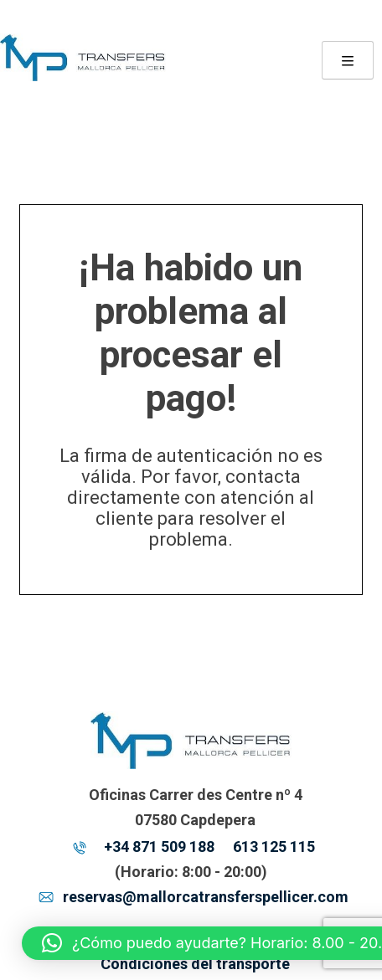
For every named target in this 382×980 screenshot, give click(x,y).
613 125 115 (274, 847)
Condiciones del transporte (195, 964)
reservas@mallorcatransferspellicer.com (206, 897)
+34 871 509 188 (159, 847)
